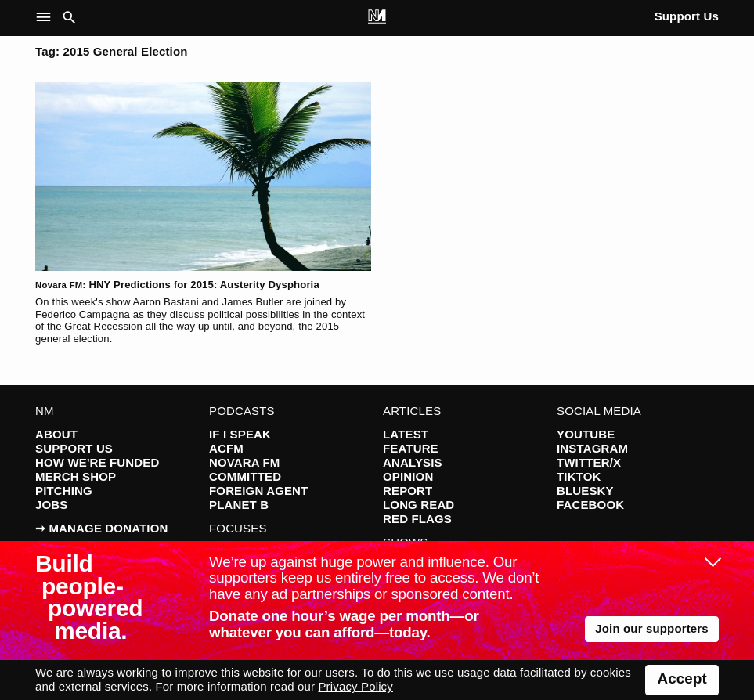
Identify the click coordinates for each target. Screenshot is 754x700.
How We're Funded (97, 462)
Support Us (687, 16)
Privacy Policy (355, 686)
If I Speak (240, 434)
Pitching (64, 491)
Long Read (418, 505)
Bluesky (585, 491)
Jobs (51, 505)
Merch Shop (76, 476)
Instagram (592, 448)
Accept (682, 678)
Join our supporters (652, 628)
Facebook (590, 505)
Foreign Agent (258, 491)
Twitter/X (589, 462)
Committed (245, 476)
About (56, 434)
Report (408, 491)
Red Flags (417, 519)
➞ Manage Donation (101, 528)
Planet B (239, 505)
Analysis (413, 462)
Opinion (408, 476)
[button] (47, 18)
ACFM (226, 448)
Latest (406, 434)
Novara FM (245, 462)
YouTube (586, 434)
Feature (411, 448)
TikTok (579, 476)
